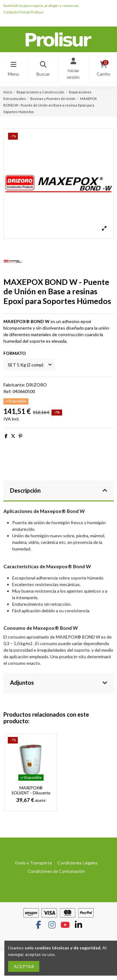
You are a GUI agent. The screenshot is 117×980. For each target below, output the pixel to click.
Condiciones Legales (78, 863)
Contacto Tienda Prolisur (24, 12)
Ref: (7, 391)
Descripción (59, 490)
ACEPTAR (24, 966)
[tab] (59, 491)
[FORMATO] (29, 364)
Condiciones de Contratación (56, 871)
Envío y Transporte (34, 863)
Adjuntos (59, 683)
